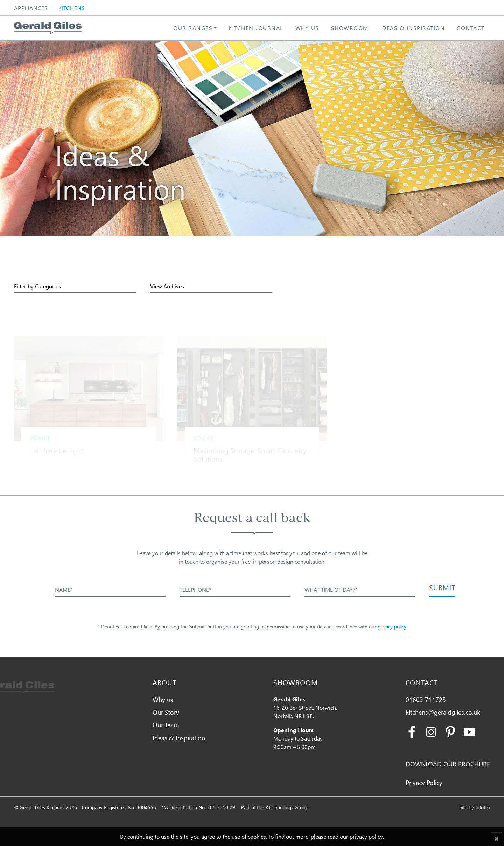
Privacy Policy (424, 782)
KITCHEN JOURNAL (256, 28)
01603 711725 (426, 699)
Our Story (166, 712)
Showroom (350, 28)
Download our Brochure (448, 764)
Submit (442, 587)
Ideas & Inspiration (413, 28)
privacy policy (392, 627)
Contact (471, 28)
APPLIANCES (31, 9)
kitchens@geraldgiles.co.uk (443, 712)
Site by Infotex (475, 807)
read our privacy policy (355, 836)
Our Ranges (193, 28)
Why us (307, 28)
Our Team (166, 725)
